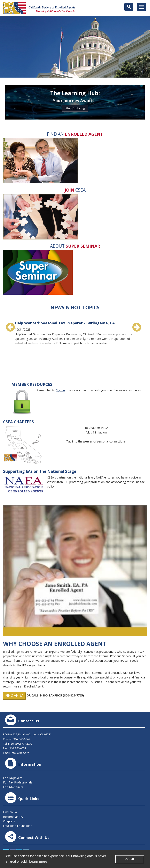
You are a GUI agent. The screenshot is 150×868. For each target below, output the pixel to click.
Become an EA (13, 817)
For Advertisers (13, 787)
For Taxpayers (13, 778)
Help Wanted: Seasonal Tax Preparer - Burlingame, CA (65, 323)
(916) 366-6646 (21, 739)
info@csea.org (20, 753)
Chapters (9, 821)
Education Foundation (18, 826)
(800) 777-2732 (24, 744)
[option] (75, 331)
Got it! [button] (130, 859)
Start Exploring (75, 108)
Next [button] (137, 327)
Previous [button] (10, 327)
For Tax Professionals (18, 782)
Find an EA (14, 695)
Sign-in (60, 390)
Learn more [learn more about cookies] (38, 862)
